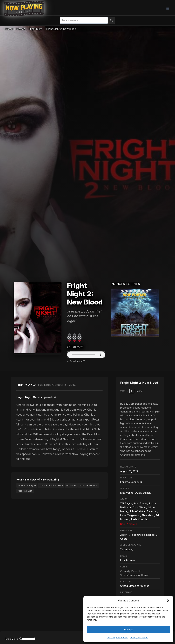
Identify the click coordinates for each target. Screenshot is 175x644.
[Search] (111, 20)
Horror (145, 575)
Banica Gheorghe (27, 485)
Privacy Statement (139, 638)
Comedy (125, 571)
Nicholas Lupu (25, 491)
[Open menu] (168, 8)
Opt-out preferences (118, 638)
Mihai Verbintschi (89, 485)
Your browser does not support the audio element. (86, 355)
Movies (21, 29)
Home (9, 29)
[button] (168, 601)
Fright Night (35, 29)
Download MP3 (77, 361)
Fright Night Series (29, 397)
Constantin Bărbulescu (51, 485)
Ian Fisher (71, 485)
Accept (128, 629)
